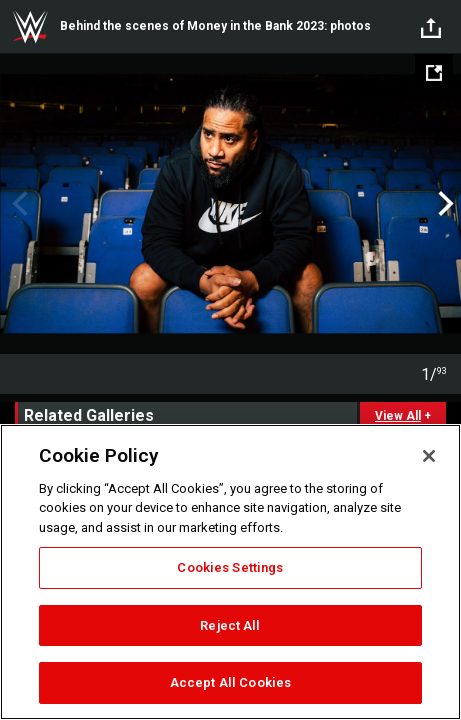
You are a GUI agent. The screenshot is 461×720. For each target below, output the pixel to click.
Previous (17, 204)
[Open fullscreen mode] (434, 73)
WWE (30, 27)
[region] (230, 572)
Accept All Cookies (230, 682)
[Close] (429, 456)
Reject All (230, 625)
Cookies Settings (230, 567)
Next (443, 204)
